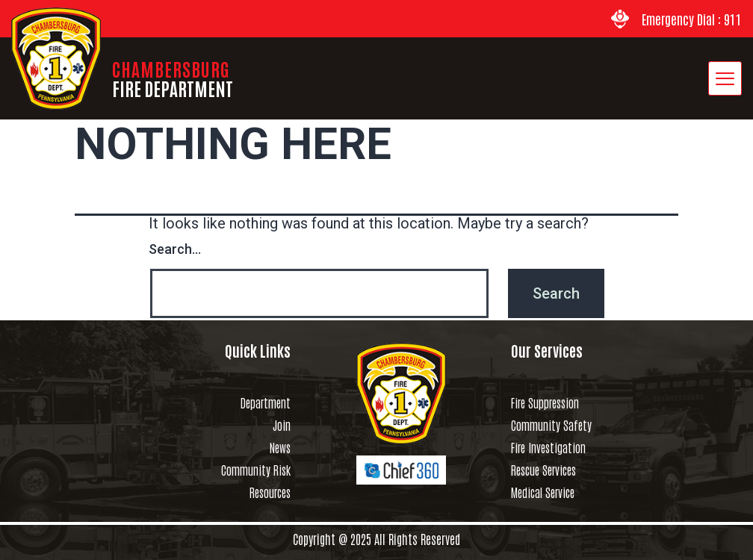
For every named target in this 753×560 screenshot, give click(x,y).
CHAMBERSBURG (173, 78)
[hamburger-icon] (725, 78)
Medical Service (543, 492)
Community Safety (551, 425)
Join (282, 425)
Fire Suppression (545, 402)
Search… (175, 249)
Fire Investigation (548, 447)
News (280, 447)
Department (266, 402)
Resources (270, 492)
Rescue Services (543, 470)
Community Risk (256, 470)
